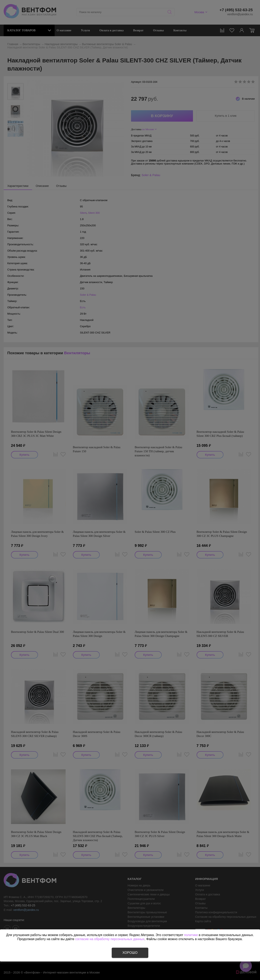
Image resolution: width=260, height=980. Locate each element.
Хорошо (130, 953)
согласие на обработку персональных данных (110, 939)
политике (191, 935)
